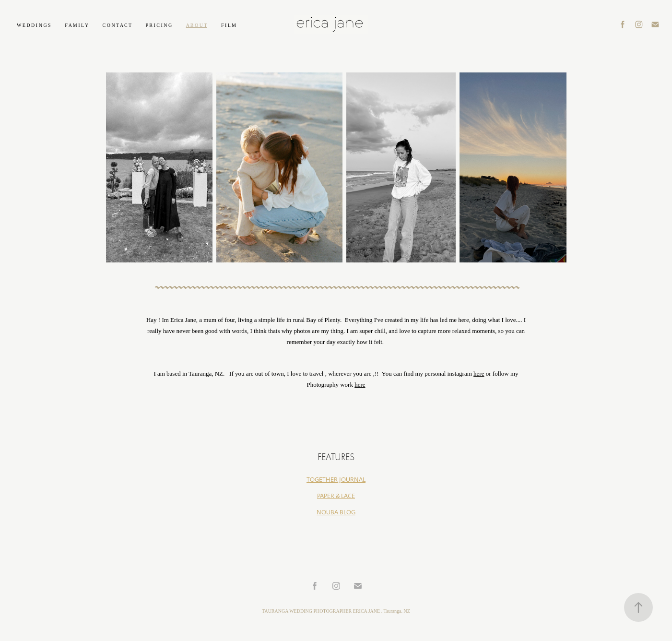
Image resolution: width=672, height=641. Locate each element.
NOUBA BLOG (336, 512)
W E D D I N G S (34, 25)
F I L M (229, 25)
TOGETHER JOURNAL (336, 480)
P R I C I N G (159, 25)
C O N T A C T (117, 25)
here (479, 374)
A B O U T (197, 25)
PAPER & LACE (336, 496)
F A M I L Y (77, 25)
